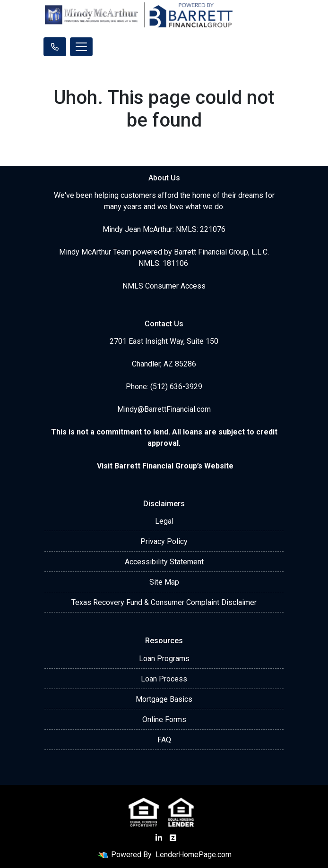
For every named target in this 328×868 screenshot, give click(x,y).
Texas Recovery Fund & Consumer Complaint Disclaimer (164, 602)
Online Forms (164, 719)
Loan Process (164, 679)
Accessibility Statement (164, 562)
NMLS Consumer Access (164, 286)
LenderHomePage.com (194, 855)
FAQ (164, 740)
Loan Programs (164, 659)
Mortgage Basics (164, 699)
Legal (164, 521)
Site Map (164, 582)
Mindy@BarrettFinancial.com (164, 409)
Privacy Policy (164, 541)
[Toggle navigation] (81, 47)
